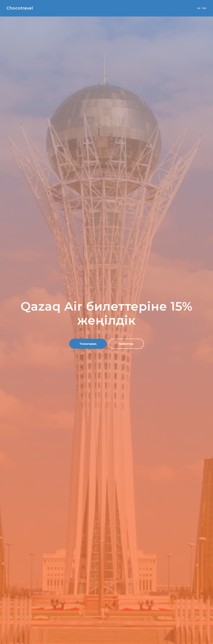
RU (204, 8)
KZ (199, 8)
